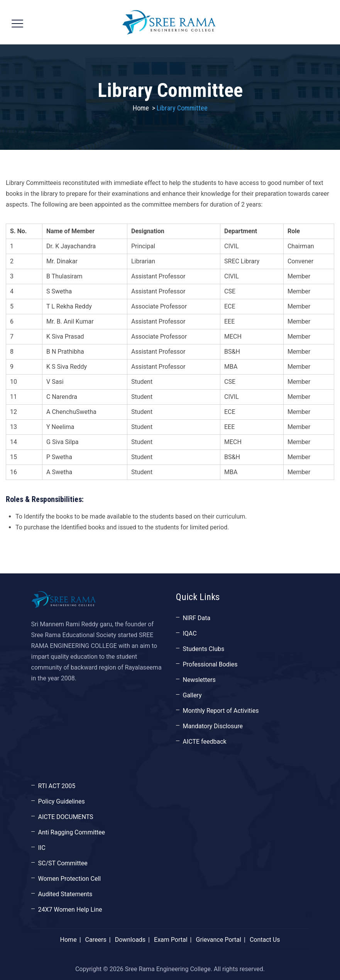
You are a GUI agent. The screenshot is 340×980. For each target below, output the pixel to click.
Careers (96, 940)
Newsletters (199, 680)
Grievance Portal (219, 940)
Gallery (192, 695)
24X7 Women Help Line (70, 910)
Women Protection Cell (70, 879)
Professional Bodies (210, 664)
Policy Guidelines (62, 801)
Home (141, 108)
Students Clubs (204, 649)
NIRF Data (197, 618)
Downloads (130, 940)
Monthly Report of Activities (221, 711)
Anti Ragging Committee (72, 832)
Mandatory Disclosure (213, 726)
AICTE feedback (205, 742)
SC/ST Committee (63, 863)
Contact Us (265, 940)
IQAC (190, 633)
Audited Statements (65, 894)
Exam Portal (171, 940)
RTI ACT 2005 (57, 786)
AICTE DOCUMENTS (66, 817)
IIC (42, 848)
